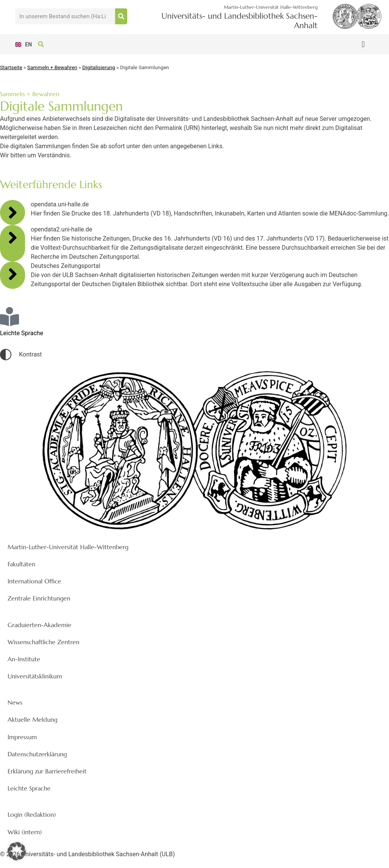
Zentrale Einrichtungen (39, 598)
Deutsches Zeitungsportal (66, 266)
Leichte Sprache (29, 788)
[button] (363, 44)
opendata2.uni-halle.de (62, 229)
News (15, 702)
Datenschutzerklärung (37, 754)
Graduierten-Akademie (40, 625)
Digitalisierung (99, 67)
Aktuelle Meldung (32, 719)
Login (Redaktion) (32, 814)
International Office (34, 581)
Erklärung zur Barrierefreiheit (47, 771)
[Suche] (121, 16)
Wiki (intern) (25, 832)
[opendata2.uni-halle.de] (13, 238)
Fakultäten (21, 564)
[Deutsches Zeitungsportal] (13, 274)
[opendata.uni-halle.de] (13, 212)
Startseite (11, 67)
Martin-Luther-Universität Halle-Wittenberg (68, 547)
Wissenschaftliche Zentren (43, 642)
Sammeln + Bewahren (52, 67)
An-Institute (24, 659)
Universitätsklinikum (35, 676)
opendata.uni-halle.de (60, 204)
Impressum (22, 737)
